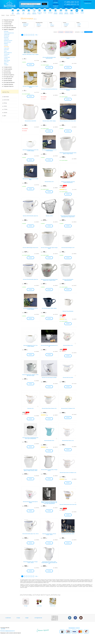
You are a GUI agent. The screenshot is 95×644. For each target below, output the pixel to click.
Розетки (6, 56)
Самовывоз (56, 4)
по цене (82, 32)
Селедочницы (7, 57)
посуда (45, 12)
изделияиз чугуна (72, 13)
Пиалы (5, 51)
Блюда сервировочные (9, 33)
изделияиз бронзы (66, 13)
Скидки (27, 623)
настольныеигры (40, 13)
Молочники (6, 47)
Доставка (56, 1)
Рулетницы (6, 50)
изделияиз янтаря (61, 13)
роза (51, 24)
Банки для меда (7, 42)
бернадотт (52, 25)
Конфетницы (7, 34)
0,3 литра (79, 24)
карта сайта (3, 634)
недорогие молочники (29, 6)
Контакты (77, 7)
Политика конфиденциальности (8, 636)
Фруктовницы (7, 60)
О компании (8, 623)
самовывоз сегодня (69, 32)
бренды (77, 12)
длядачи (23, 13)
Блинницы (6, 31)
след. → (37, 35)
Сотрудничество (38, 623)
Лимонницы (7, 39)
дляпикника (29, 13)
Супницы (6, 59)
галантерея (50, 12)
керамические (26, 24)
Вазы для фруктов (8, 53)
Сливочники (7, 48)
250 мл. (79, 25)
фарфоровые (25, 25)
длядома (13, 13)
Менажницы (7, 36)
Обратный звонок (68, 7)
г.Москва (56, 2)
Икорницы (6, 37)
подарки (82, 12)
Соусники (6, 45)
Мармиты (6, 44)
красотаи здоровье (34, 13)
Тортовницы (7, 54)
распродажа (61, 32)
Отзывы (18, 623)
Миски (5, 63)
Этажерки (6, 65)
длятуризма (18, 13)
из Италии (66, 25)
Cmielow (38, 24)
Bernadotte (39, 25)
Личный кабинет (88, 1)
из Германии (66, 24)
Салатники (6, 62)
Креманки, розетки (8, 40)
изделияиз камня (56, 13)
